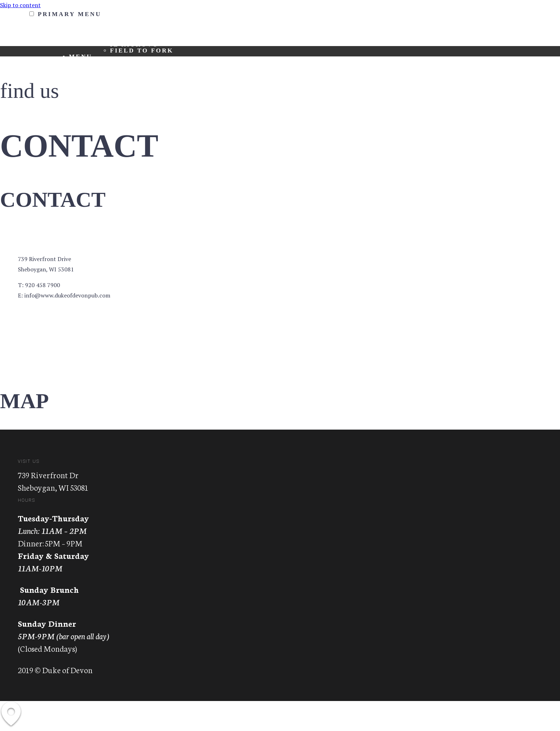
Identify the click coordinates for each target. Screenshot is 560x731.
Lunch (124, 69)
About (83, 26)
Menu (81, 57)
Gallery (88, 99)
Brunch (127, 63)
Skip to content (20, 5)
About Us (130, 32)
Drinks (126, 81)
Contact (88, 87)
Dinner (126, 75)
